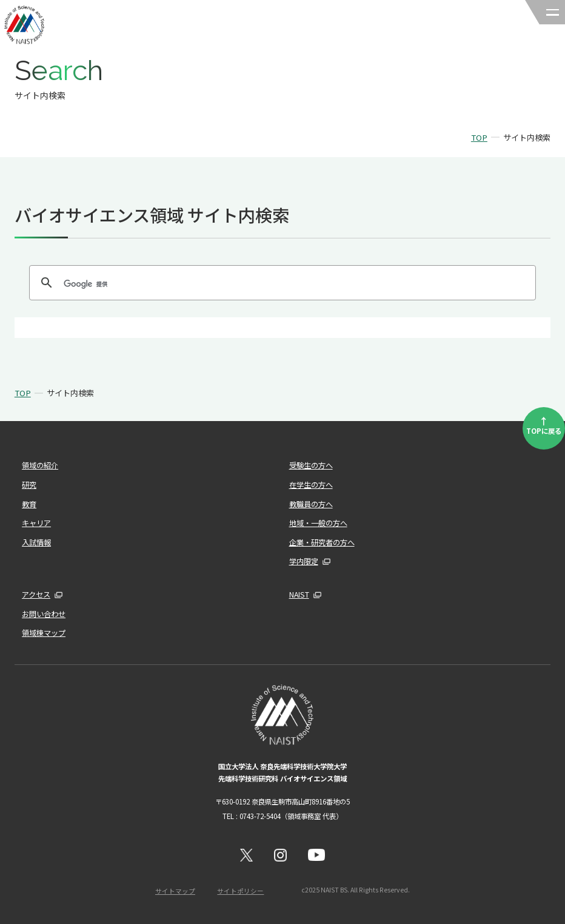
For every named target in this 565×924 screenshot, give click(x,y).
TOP (479, 137)
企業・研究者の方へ (322, 542)
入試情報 (36, 542)
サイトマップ (175, 891)
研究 (29, 485)
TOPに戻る (544, 425)
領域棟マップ (44, 633)
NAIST (299, 595)
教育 (29, 504)
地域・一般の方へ (318, 523)
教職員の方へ (311, 504)
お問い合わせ (44, 614)
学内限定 (304, 561)
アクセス (36, 595)
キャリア (36, 523)
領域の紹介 (40, 465)
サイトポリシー (240, 891)
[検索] (281, 284)
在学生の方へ (311, 485)
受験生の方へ (311, 465)
